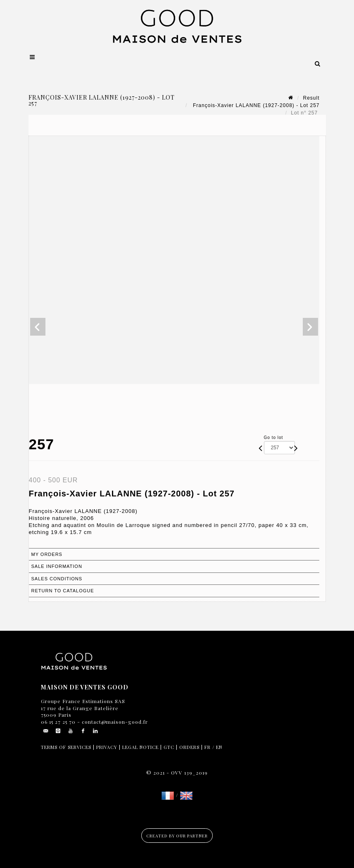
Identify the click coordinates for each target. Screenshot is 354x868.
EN (219, 747)
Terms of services (66, 747)
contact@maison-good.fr (114, 722)
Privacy (107, 747)
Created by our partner (177, 836)
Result (311, 98)
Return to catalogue (63, 591)
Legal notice (140, 747)
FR (208, 747)
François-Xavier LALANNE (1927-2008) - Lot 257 (255, 105)
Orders (189, 747)
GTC (169, 747)
